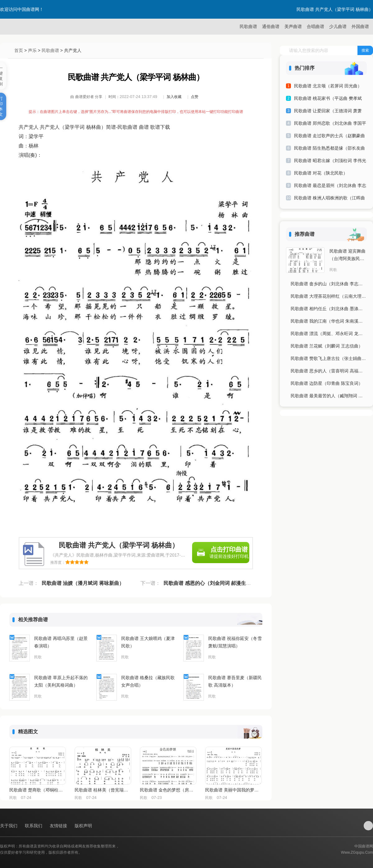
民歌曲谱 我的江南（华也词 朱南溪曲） (329, 321)
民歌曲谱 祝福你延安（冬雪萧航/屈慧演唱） (235, 642)
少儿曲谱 (338, 26)
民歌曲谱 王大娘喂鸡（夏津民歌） (148, 642)
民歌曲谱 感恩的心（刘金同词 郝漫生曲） (210, 583)
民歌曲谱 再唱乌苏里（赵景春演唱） (61, 642)
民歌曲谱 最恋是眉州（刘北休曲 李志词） (330, 187)
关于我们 (9, 826)
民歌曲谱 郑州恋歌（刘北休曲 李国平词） (330, 124)
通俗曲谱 (271, 26)
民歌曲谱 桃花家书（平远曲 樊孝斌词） (328, 99)
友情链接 (59, 826)
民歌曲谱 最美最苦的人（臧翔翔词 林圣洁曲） (329, 396)
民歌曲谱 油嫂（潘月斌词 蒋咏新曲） (83, 583)
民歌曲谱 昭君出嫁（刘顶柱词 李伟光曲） (330, 162)
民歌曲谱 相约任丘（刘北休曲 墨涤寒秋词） (329, 309)
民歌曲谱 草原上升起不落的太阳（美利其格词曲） (61, 681)
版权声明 (83, 826)
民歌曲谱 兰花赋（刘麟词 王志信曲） (327, 346)
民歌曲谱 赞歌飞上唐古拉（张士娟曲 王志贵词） (329, 358)
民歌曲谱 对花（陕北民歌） (321, 173)
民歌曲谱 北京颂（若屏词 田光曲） (328, 86)
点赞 (195, 97)
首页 (19, 50)
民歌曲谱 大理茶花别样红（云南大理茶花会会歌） (329, 296)
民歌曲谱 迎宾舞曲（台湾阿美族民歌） (348, 255)
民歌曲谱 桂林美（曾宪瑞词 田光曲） (103, 790)
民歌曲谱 (248, 26)
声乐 (32, 50)
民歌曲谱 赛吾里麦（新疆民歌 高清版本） (235, 681)
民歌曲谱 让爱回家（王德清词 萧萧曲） (328, 112)
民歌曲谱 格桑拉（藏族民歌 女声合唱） (148, 681)
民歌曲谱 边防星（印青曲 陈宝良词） (327, 383)
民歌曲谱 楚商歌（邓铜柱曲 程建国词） (37, 790)
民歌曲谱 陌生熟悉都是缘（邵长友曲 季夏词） (329, 149)
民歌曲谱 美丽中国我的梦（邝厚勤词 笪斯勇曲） (233, 790)
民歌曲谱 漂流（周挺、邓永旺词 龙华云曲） (329, 334)
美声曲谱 (293, 26)
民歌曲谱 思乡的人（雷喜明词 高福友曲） (329, 371)
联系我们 (34, 826)
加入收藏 (174, 97)
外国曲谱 (360, 26)
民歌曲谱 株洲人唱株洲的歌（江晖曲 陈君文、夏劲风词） (329, 199)
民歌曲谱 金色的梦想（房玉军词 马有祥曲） (168, 790)
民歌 (38, 657)
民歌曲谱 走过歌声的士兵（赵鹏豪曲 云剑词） (329, 137)
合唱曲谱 (315, 26)
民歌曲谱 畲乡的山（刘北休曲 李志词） (329, 284)
